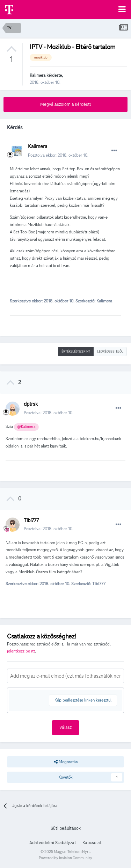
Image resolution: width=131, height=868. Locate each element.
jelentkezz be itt (21, 651)
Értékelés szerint (76, 351)
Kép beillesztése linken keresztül (83, 700)
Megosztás (66, 762)
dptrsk (31, 404)
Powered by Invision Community (65, 858)
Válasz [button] (65, 727)
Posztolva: (49, 413)
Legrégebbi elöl (110, 351)
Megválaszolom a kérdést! (65, 104)
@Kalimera (26, 427)
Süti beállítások (66, 828)
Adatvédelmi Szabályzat (53, 843)
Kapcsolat (92, 843)
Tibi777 (31, 520)
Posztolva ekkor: (58, 155)
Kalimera (38, 75)
